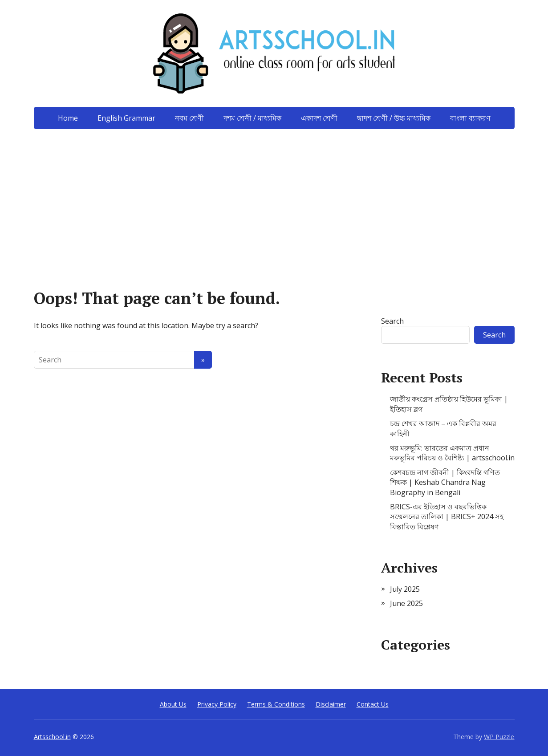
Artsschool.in (52, 737)
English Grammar (126, 118)
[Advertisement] (274, 196)
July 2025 (405, 589)
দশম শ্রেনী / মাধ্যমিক (252, 118)
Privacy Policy (217, 704)
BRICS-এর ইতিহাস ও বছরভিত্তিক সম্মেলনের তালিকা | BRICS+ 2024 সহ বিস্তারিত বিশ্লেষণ (447, 517)
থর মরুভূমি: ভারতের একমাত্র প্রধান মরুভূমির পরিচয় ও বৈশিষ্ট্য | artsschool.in (452, 453)
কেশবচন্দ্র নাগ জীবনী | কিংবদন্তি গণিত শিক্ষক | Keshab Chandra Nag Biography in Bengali (445, 482)
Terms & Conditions (276, 704)
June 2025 (406, 603)
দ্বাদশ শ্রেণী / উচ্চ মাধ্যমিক (394, 118)
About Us (173, 704)
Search (392, 321)
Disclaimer (331, 704)
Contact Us (373, 704)
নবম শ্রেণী (189, 118)
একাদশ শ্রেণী (319, 118)
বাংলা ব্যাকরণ (470, 118)
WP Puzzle (499, 737)
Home (68, 118)
